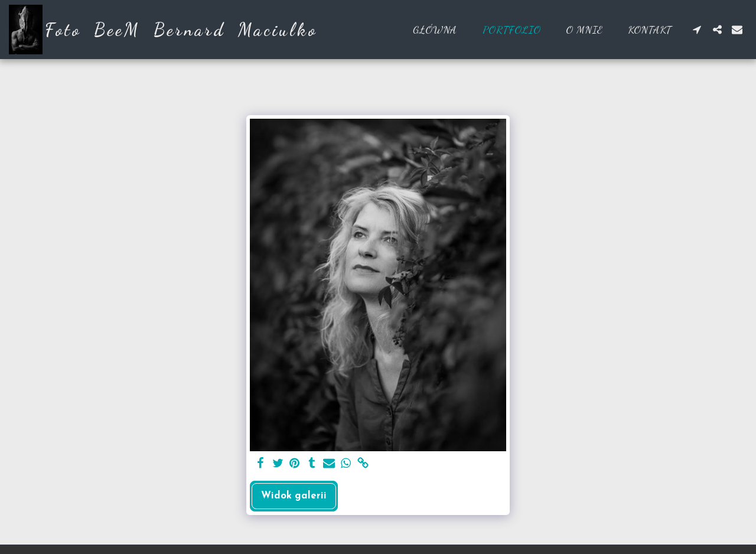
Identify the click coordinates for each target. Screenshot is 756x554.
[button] (697, 30)
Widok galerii (294, 496)
